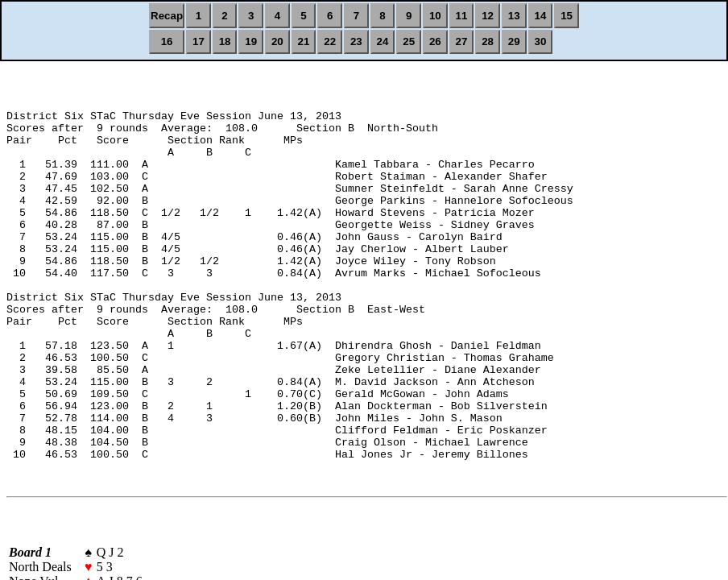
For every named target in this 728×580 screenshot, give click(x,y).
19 (251, 41)
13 (514, 16)
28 (488, 41)
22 (330, 41)
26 (435, 41)
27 (462, 41)
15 (567, 16)
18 (225, 41)
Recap (167, 16)
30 (541, 41)
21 (304, 41)
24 (383, 41)
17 (199, 41)
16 (167, 41)
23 (356, 41)
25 (409, 41)
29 (514, 41)
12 (488, 16)
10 (435, 16)
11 (462, 16)
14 (541, 16)
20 (277, 41)
